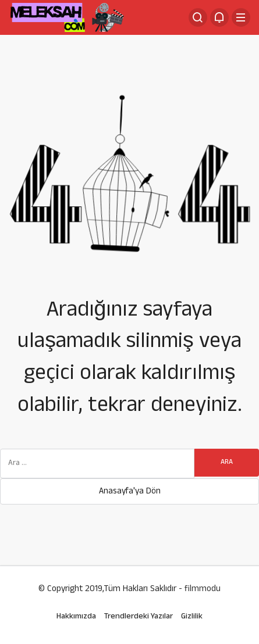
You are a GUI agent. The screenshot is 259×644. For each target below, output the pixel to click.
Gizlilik (192, 617)
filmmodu (203, 590)
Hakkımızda (76, 617)
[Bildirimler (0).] (219, 17)
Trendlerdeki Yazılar (139, 617)
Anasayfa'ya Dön (130, 492)
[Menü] (241, 17)
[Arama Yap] (198, 17)
